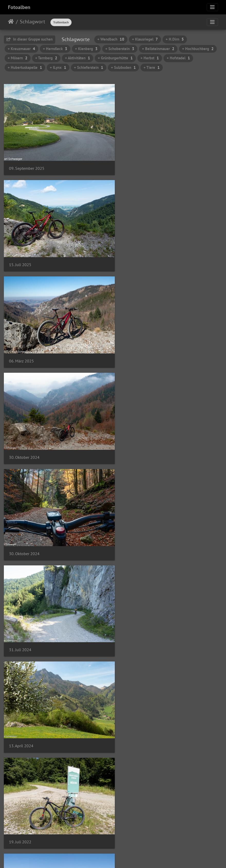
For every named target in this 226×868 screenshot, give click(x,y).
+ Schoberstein (120, 49)
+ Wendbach (111, 39)
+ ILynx (58, 67)
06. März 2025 (21, 257)
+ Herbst (150, 58)
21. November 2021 (139, 534)
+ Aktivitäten (78, 58)
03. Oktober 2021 (24, 811)
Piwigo (124, 857)
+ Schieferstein (89, 67)
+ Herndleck (55, 49)
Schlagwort (32, 22)
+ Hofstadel (178, 58)
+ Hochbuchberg (198, 49)
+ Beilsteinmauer (158, 49)
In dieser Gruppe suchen (30, 39)
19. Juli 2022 (133, 441)
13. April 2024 (21, 442)
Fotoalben (19, 7)
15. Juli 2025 (133, 165)
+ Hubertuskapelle (25, 67)
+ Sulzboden (123, 67)
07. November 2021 (26, 626)
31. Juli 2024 (133, 349)
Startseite (11, 22)
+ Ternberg (46, 58)
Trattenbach (61, 22)
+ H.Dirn (175, 39)
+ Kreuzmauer (21, 49)
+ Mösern (18, 58)
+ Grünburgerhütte (115, 58)
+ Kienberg (86, 49)
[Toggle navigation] (212, 7)
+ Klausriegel (145, 39)
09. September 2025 (27, 165)
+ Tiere (152, 67)
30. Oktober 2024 (137, 257)
